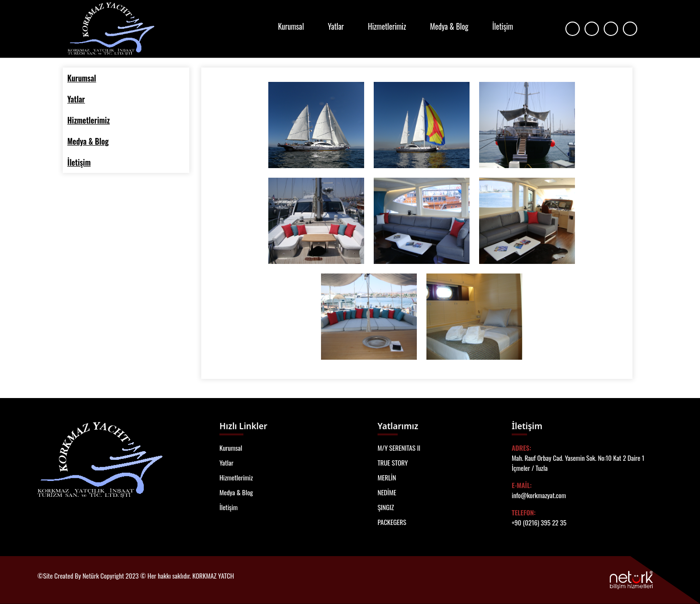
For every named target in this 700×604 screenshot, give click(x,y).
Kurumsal (291, 26)
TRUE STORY (393, 462)
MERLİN (387, 477)
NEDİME (387, 492)
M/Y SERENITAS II (399, 448)
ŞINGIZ (386, 507)
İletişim (503, 26)
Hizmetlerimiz (387, 26)
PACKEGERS (392, 522)
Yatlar (336, 26)
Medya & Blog (449, 26)
